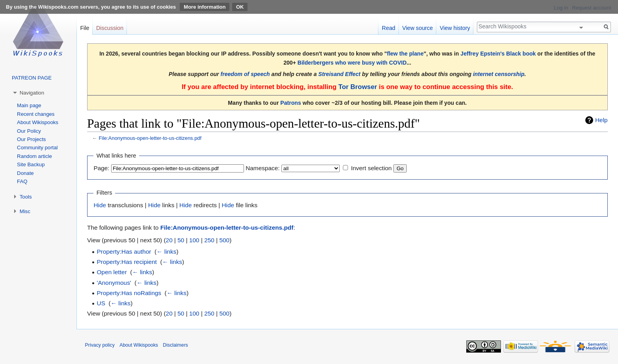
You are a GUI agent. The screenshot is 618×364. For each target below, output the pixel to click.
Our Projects (31, 139)
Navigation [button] (32, 93)
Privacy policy (100, 345)
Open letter (112, 272)
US (101, 303)
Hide (100, 205)
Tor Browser (357, 87)
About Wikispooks (38, 122)
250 (209, 240)
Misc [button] (25, 211)
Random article (34, 156)
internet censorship (499, 74)
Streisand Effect (340, 74)
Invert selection (371, 168)
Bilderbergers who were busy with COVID (352, 63)
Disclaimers (175, 345)
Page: (101, 168)
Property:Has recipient (127, 262)
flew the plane (405, 54)
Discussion (110, 28)
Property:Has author (124, 252)
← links (166, 252)
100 (194, 240)
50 (181, 240)
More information (205, 7)
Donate (25, 173)
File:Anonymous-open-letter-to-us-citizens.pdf (150, 138)
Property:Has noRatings (129, 293)
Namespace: (262, 168)
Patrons (290, 103)
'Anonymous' (114, 283)
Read (389, 28)
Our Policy (29, 131)
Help (601, 120)
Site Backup (31, 164)
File (85, 28)
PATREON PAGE (32, 78)
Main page (29, 105)
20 (169, 240)
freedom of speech (245, 74)
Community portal (37, 148)
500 (224, 240)
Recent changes (36, 114)
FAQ (22, 181)
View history (455, 28)
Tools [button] (26, 197)
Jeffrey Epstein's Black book (498, 54)
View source (418, 28)
